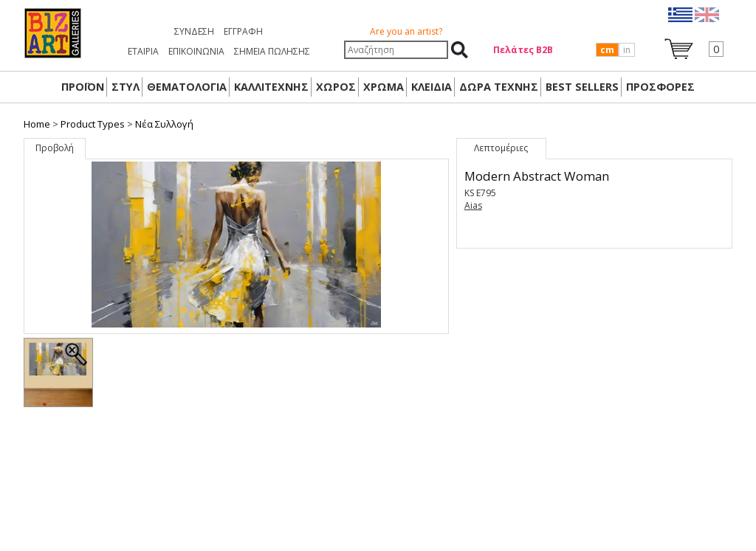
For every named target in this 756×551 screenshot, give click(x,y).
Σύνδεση (194, 31)
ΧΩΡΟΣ (336, 87)
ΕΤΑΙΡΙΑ (143, 51)
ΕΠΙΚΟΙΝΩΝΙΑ (196, 51)
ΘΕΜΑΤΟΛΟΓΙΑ (187, 87)
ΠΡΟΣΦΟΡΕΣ (660, 87)
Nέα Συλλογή (164, 124)
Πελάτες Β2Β (523, 50)
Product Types (93, 124)
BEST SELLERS (582, 87)
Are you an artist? (406, 31)
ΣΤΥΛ (126, 87)
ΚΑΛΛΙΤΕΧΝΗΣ (271, 87)
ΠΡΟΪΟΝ (83, 87)
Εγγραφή (243, 31)
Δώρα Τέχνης (499, 87)
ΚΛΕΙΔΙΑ (432, 87)
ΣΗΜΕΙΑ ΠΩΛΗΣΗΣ (272, 51)
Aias (473, 205)
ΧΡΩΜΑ (384, 87)
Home (37, 124)
